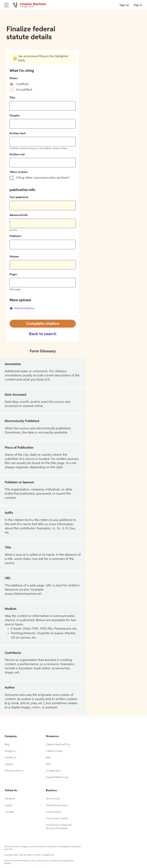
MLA (48, 764)
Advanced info (19, 215)
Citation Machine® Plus (58, 745)
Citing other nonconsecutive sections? (43, 178)
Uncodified (24, 90)
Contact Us (11, 758)
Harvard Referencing (57, 777)
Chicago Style (53, 771)
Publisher (16, 236)
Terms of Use (53, 799)
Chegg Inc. (11, 751)
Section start (18, 133)
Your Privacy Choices (57, 819)
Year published (19, 197)
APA (48, 758)
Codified (22, 84)
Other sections (19, 172)
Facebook (10, 799)
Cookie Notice (54, 812)
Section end (17, 154)
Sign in (138, 5)
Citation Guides (54, 751)
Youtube (9, 812)
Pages (13, 274)
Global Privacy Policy (57, 806)
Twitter (9, 806)
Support (9, 764)
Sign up (124, 5)
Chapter (15, 116)
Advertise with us (14, 771)
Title (12, 98)
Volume (14, 257)
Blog (7, 745)
